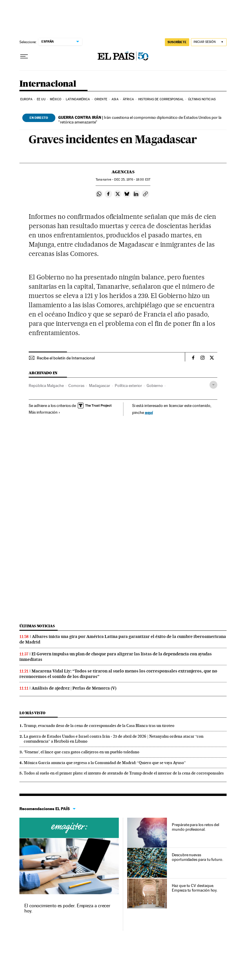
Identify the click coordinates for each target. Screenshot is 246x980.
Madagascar (100, 386)
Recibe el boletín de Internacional (66, 358)
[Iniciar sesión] (209, 42)
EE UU (41, 99)
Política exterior (128, 386)
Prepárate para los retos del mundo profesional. (195, 827)
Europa (26, 99)
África (128, 99)
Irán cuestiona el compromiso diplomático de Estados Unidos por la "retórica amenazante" (140, 120)
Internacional (48, 84)
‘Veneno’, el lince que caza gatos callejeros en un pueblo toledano (82, 752)
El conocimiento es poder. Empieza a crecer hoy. (67, 908)
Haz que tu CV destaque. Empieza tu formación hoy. (195, 888)
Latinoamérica (78, 99)
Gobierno (155, 386)
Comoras (76, 386)
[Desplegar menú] (24, 57)
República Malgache (46, 386)
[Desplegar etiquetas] (213, 385)
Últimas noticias (202, 99)
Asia (115, 99)
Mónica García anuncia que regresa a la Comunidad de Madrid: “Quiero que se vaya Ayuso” (105, 763)
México (56, 99)
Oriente (101, 99)
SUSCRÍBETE (177, 42)
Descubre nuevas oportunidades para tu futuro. (197, 857)
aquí (149, 412)
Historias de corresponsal (161, 99)
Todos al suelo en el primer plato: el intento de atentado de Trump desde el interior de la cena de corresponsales (124, 773)
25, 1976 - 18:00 (132, 180)
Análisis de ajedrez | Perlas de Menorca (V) (74, 688)
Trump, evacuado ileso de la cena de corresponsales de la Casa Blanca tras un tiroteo (99, 726)
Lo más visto (32, 713)
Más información (44, 412)
